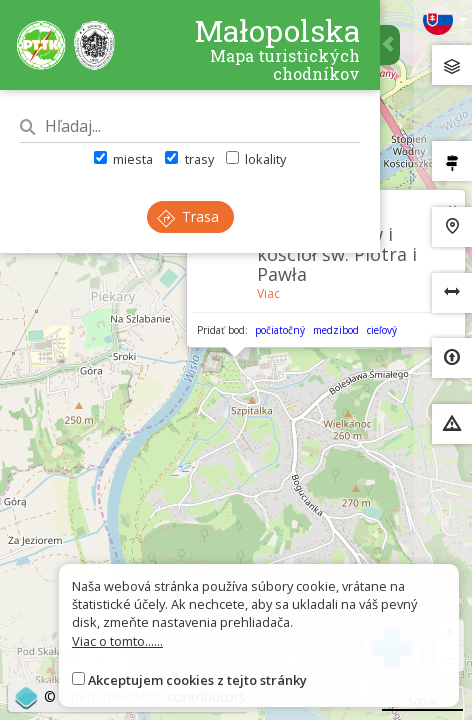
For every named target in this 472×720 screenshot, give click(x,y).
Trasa (188, 216)
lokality (256, 159)
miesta (123, 159)
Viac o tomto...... (117, 641)
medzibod (336, 330)
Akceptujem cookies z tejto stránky (197, 680)
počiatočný (280, 330)
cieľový (382, 330)
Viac (268, 293)
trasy (189, 159)
